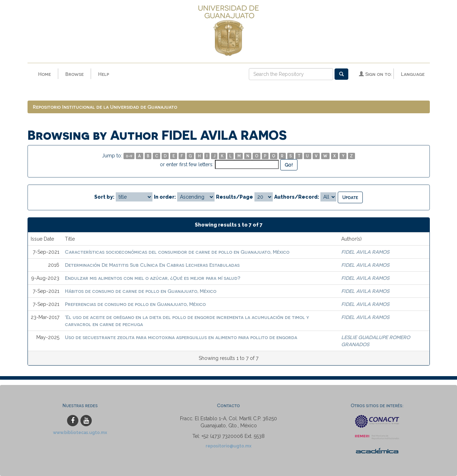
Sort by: (104, 197)
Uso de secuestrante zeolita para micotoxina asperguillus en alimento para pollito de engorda (181, 337)
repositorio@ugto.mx (229, 446)
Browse (74, 74)
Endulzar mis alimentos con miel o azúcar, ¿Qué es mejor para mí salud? (153, 278)
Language (413, 74)
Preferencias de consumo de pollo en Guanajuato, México (135, 304)
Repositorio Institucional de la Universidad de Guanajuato (105, 107)
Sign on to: (375, 74)
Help (104, 74)
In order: (165, 197)
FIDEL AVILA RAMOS (365, 252)
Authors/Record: (297, 197)
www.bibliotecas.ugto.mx (80, 432)
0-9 (129, 156)
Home (44, 74)
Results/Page (234, 197)
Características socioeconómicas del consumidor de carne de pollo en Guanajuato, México (177, 252)
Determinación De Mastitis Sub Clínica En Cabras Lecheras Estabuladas (152, 265)
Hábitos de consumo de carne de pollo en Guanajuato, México (141, 291)
